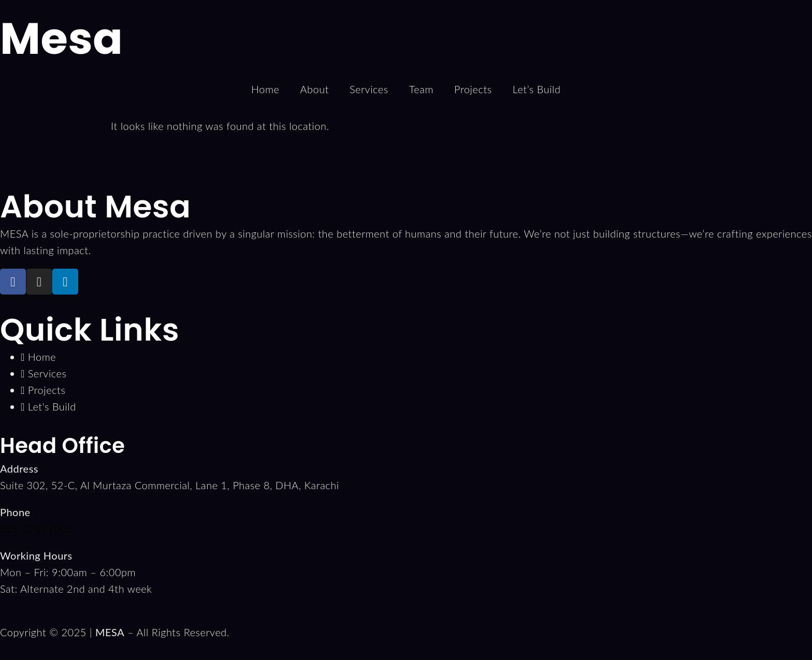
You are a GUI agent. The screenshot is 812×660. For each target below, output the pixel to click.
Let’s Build (537, 89)
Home (265, 89)
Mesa (62, 39)
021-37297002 (37, 529)
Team (421, 89)
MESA (110, 632)
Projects (473, 89)
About (314, 89)
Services (369, 89)
